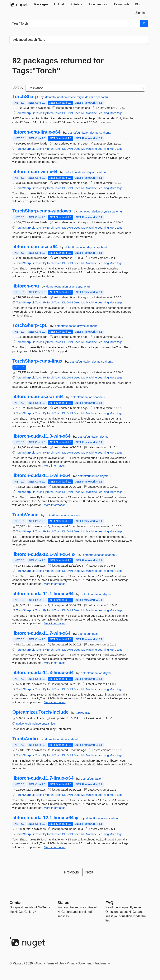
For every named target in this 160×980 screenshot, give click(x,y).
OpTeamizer (84, 713)
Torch (58, 113)
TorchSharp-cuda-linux (38, 361)
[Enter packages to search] (75, 24)
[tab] (41, 4)
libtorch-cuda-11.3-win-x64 (42, 436)
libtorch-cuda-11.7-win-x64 (42, 633)
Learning (103, 113)
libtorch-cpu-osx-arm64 (38, 397)
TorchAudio (25, 739)
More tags (116, 113)
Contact (17, 903)
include (36, 723)
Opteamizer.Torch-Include (41, 712)
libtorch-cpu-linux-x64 (37, 132)
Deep (77, 113)
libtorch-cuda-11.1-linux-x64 (43, 594)
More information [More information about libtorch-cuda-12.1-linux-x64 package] (55, 847)
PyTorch (48, 113)
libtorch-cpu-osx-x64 (35, 247)
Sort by (18, 87)
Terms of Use (55, 963)
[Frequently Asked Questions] (109, 903)
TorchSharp (25, 97)
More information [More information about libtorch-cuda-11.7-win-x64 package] (55, 663)
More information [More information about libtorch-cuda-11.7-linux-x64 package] (55, 808)
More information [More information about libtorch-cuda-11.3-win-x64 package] (55, 466)
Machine (91, 113)
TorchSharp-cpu (30, 325)
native (20, 723)
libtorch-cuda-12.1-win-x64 (42, 554)
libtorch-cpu (26, 286)
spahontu (102, 97)
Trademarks (103, 963)
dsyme (72, 97)
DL (64, 113)
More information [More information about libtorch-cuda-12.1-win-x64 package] (55, 584)
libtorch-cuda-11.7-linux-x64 (43, 778)
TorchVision (26, 515)
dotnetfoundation (56, 97)
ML (83, 113)
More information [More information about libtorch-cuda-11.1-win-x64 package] (55, 505)
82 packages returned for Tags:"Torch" (58, 66)
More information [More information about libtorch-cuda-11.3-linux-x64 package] (55, 702)
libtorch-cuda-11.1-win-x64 (42, 475)
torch (28, 723)
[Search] (144, 24)
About (39, 963)
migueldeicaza (86, 97)
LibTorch (37, 113)
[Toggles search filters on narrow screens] (144, 40)
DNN (70, 113)
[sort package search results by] (85, 88)
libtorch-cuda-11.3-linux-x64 (43, 673)
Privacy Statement (79, 963)
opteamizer (49, 723)
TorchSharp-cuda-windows (42, 211)
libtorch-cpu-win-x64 (35, 172)
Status (63, 903)
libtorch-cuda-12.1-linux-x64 (43, 818)
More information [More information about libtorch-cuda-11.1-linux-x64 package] (55, 623)
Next (89, 872)
